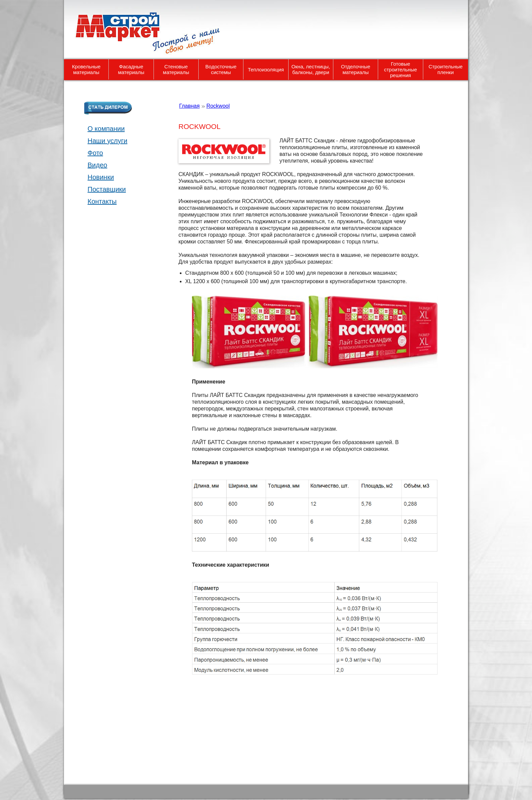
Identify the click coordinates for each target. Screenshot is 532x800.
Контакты (102, 201)
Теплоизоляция (266, 70)
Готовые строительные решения (400, 70)
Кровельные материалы (86, 69)
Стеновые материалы (176, 69)
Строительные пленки (446, 69)
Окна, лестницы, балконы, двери (311, 69)
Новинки (101, 177)
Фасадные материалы (131, 69)
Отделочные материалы (356, 69)
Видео (97, 165)
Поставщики (107, 189)
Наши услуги (107, 141)
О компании (106, 129)
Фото (95, 153)
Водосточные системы (221, 69)
